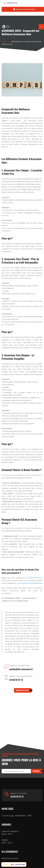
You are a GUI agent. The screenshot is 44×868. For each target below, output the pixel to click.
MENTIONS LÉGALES (10, 859)
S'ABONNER (36, 771)
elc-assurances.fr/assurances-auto (30, 583)
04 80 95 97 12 (12, 3)
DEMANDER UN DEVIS (22, 690)
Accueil (4, 41)
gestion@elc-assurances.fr (21, 669)
